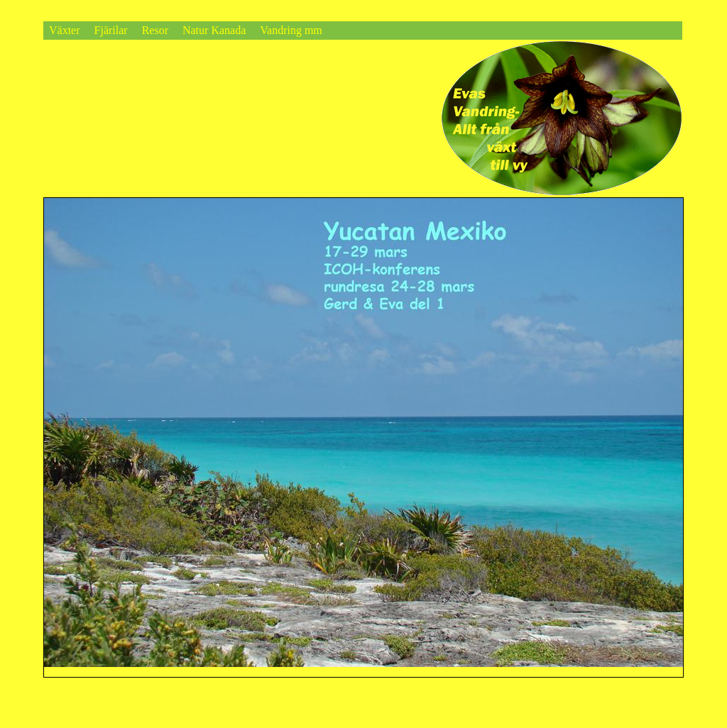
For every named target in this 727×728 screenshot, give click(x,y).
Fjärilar (111, 30)
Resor (155, 30)
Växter (65, 30)
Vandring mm (291, 30)
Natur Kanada (214, 30)
